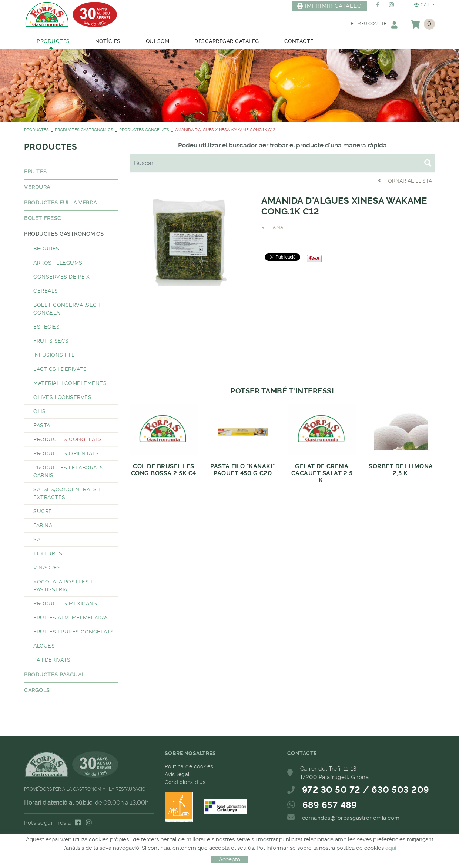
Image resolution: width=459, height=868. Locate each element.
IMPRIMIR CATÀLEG (329, 6)
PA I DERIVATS (52, 660)
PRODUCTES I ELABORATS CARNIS (68, 471)
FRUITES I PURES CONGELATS (74, 632)
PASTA (42, 425)
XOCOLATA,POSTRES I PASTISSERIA (63, 586)
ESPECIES (46, 327)
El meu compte (374, 25)
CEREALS (46, 291)
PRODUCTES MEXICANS (65, 603)
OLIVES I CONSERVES (62, 397)
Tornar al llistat (406, 181)
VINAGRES (47, 568)
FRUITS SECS (51, 341)
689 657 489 (330, 805)
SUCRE (43, 511)
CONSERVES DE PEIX (62, 277)
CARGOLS (37, 690)
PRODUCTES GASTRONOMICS (84, 130)
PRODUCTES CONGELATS (144, 130)
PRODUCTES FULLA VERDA (61, 203)
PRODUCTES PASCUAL (54, 675)
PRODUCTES (36, 130)
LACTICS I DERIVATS (60, 369)
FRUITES (36, 172)
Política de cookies (189, 766)
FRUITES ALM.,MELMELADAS (71, 618)
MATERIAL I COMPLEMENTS (70, 383)
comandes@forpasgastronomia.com (351, 818)
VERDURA (37, 187)
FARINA (43, 525)
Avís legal (177, 774)
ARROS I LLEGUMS (58, 263)
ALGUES (44, 646)
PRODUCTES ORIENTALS (66, 453)
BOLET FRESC (43, 218)
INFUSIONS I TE (54, 355)
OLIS (39, 411)
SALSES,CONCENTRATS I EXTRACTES (66, 493)
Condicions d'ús (185, 782)
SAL (38, 539)
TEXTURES (48, 553)
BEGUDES (46, 249)
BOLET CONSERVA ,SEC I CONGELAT (67, 309)
